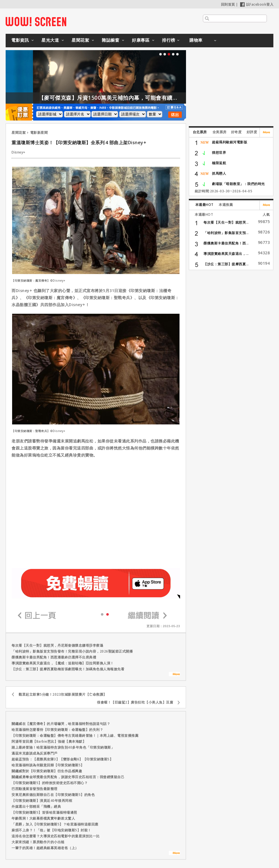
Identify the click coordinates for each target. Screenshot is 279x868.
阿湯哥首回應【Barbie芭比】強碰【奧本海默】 (49, 741)
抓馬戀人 (219, 173)
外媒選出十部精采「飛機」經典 (36, 806)
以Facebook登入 (257, 4)
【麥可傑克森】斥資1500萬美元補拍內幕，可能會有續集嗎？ (132, 98)
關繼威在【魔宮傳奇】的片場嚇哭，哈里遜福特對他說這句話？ (61, 724)
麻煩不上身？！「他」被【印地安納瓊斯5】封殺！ (51, 830)
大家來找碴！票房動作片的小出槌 (38, 842)
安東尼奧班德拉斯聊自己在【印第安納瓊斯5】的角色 (53, 795)
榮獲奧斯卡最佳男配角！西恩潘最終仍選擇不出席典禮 (54, 657)
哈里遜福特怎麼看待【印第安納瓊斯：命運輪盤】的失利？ (57, 730)
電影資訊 (20, 40)
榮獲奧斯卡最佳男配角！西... (226, 243)
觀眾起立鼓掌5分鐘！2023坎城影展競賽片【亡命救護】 (63, 694)
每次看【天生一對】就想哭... (226, 222)
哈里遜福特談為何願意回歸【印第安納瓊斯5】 (48, 765)
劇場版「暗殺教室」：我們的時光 (238, 184)
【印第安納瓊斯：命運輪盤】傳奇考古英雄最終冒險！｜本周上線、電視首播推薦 (75, 735)
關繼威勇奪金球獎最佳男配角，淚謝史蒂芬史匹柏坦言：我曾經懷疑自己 (68, 777)
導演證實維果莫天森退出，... (226, 254)
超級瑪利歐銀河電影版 (230, 142)
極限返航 (219, 163)
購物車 (196, 40)
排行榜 (169, 40)
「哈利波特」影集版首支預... (226, 233)
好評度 (252, 132)
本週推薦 (226, 205)
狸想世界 (219, 153)
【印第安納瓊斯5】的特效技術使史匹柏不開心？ (50, 783)
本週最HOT (204, 205)
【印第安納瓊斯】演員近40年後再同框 (42, 801)
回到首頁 (228, 4)
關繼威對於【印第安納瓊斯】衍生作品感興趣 (47, 771)
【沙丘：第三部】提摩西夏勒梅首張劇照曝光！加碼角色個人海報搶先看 (68, 669)
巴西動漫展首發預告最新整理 (35, 789)
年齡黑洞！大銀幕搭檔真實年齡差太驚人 (43, 818)
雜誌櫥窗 (110, 40)
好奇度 (236, 132)
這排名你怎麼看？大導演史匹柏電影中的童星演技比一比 (56, 836)
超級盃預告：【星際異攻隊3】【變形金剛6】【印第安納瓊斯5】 (62, 759)
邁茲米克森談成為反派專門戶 (35, 753)
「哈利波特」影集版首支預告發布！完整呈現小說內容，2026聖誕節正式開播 (72, 651)
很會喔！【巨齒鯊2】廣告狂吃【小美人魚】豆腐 (135, 702)
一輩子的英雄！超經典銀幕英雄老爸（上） (45, 848)
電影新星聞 (39, 133)
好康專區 (141, 40)
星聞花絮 (80, 40)
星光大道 (50, 40)
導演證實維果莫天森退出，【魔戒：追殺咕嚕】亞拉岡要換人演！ (63, 663)
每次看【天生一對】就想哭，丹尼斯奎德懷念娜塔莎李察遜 (57, 645)
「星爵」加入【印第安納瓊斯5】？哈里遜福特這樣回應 (55, 824)
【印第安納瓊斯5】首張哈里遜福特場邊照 (44, 812)
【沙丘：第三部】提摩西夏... (226, 264)
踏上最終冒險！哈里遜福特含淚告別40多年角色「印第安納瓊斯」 (63, 747)
